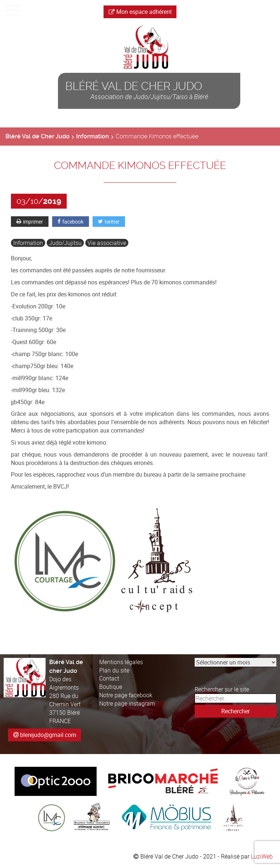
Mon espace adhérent (140, 12)
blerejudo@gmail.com (48, 735)
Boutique (111, 687)
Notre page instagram (127, 703)
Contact (109, 678)
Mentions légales (121, 662)
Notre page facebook (126, 695)
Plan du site (114, 670)
